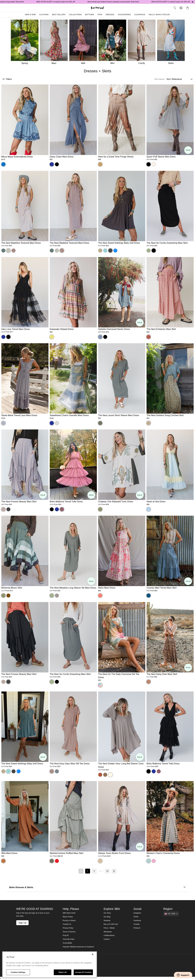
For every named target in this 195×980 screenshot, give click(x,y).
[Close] (93, 954)
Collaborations (109, 935)
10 (107, 871)
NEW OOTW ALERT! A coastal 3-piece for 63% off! (59, 2)
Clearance (140, 15)
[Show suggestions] (171, 914)
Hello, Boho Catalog (159, 15)
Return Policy (68, 917)
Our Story (107, 913)
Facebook (137, 921)
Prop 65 (66, 935)
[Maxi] (55, 43)
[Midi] (84, 43)
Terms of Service (69, 932)
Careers (107, 939)
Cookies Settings (18, 972)
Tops (100, 15)
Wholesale (108, 932)
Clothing (44, 15)
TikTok (136, 917)
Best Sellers (59, 15)
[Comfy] (142, 43)
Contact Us (67, 924)
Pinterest (137, 928)
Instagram (137, 913)
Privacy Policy (68, 928)
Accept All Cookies (83, 972)
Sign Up (22, 923)
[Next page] (114, 871)
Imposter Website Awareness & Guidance (78, 947)
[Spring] (24, 43)
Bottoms (90, 15)
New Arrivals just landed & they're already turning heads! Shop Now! (117, 2)
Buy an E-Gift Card (111, 924)
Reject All (63, 972)
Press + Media (109, 928)
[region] (50, 965)
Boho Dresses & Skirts (97, 887)
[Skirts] (172, 43)
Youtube (137, 924)
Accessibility (67, 943)
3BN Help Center (69, 913)
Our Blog (107, 917)
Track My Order (69, 939)
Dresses (110, 15)
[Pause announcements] (193, 2)
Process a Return (69, 921)
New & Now (30, 15)
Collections (75, 15)
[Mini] (113, 43)
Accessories (124, 15)
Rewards (107, 921)
